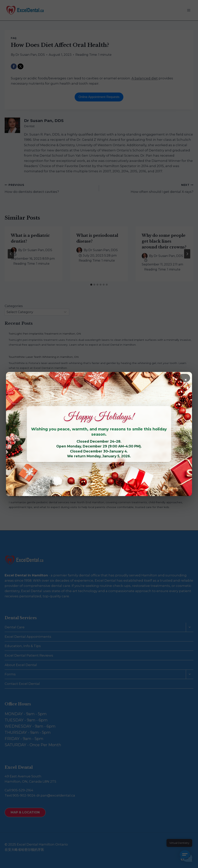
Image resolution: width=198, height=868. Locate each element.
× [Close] (186, 379)
